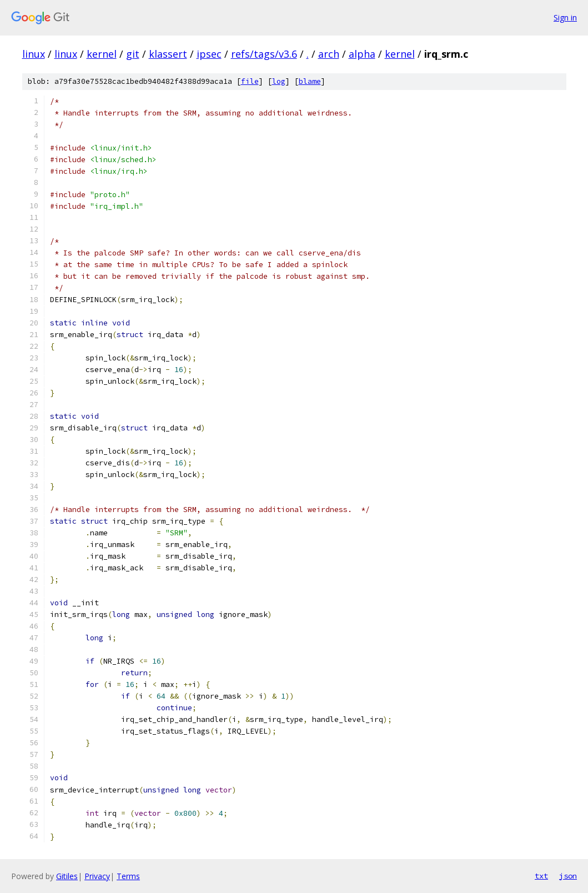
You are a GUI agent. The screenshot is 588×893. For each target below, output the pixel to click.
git (133, 54)
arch (329, 54)
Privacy (97, 876)
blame (310, 81)
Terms (128, 876)
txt (541, 876)
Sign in (565, 17)
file (250, 81)
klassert (168, 54)
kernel (102, 54)
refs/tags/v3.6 (264, 54)
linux (34, 54)
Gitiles (67, 876)
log (279, 81)
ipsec (209, 54)
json (568, 876)
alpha (362, 54)
